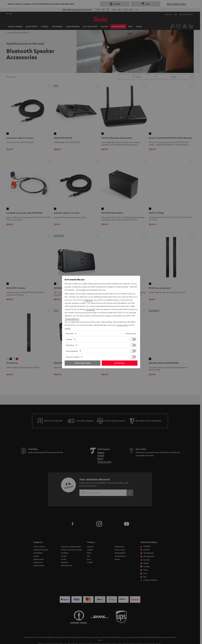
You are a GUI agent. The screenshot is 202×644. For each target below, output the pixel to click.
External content (73, 357)
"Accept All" (91, 309)
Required (70, 333)
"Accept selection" (72, 319)
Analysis (69, 339)
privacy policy (123, 325)
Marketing (70, 345)
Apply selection (82, 363)
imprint (68, 328)
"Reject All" (89, 300)
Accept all (120, 363)
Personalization (72, 351)
